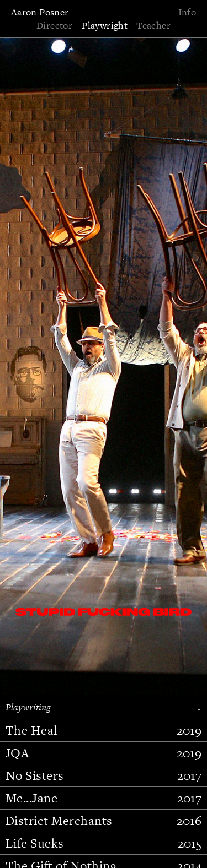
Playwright (105, 25)
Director (54, 25)
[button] (41, 418)
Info (187, 12)
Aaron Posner (40, 12)
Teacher (153, 25)
